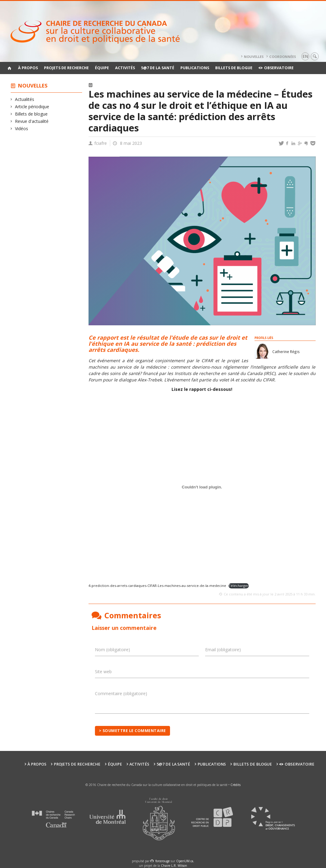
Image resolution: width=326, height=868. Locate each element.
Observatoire (276, 68)
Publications (195, 68)
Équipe (102, 68)
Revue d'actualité (32, 121)
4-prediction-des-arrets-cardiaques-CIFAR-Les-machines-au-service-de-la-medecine (157, 586)
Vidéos (22, 129)
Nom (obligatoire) (112, 650)
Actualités (25, 99)
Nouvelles (254, 57)
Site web (103, 672)
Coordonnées (283, 57)
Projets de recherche (66, 68)
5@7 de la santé (158, 68)
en (305, 56)
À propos (28, 68)
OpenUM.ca (185, 861)
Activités (125, 68)
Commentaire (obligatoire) (121, 693)
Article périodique (32, 107)
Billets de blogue (234, 68)
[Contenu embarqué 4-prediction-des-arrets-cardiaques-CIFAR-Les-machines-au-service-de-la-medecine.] (202, 487)
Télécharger (239, 586)
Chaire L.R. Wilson (174, 866)
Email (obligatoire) (223, 650)
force (163, 861)
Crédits (235, 785)
